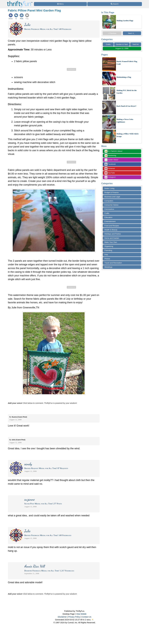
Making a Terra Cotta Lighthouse (125, 121)
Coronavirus (109, 209)
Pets (106, 255)
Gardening (110, 156)
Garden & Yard (122, 44)
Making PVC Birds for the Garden (127, 92)
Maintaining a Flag (124, 77)
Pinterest (110, 169)
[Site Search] (115, 4)
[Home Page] (20, 2)
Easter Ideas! (111, 160)
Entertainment (110, 221)
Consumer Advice (112, 205)
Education (109, 217)
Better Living (109, 188)
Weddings (109, 267)
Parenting (108, 250)
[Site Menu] (60, 4)
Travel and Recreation (113, 263)
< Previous (112, 33)
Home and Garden (112, 238)
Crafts (108, 44)
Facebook (110, 164)
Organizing (109, 246)
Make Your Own (111, 242)
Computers (109, 201)
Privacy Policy (74, 617)
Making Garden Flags (125, 21)
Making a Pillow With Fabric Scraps (128, 135)
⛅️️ (93, 620)
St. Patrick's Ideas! (114, 151)
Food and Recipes (112, 226)
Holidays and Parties (113, 234)
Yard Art (135, 44)
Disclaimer (62, 617)
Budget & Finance (112, 192)
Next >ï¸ (132, 33)
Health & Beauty (111, 230)
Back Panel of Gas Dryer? (126, 106)
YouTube (110, 173)
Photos (107, 259)
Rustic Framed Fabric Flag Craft (127, 63)
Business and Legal (112, 197)
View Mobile (81, 614)
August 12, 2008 (122, 48)
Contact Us (87, 617)
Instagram (110, 177)
